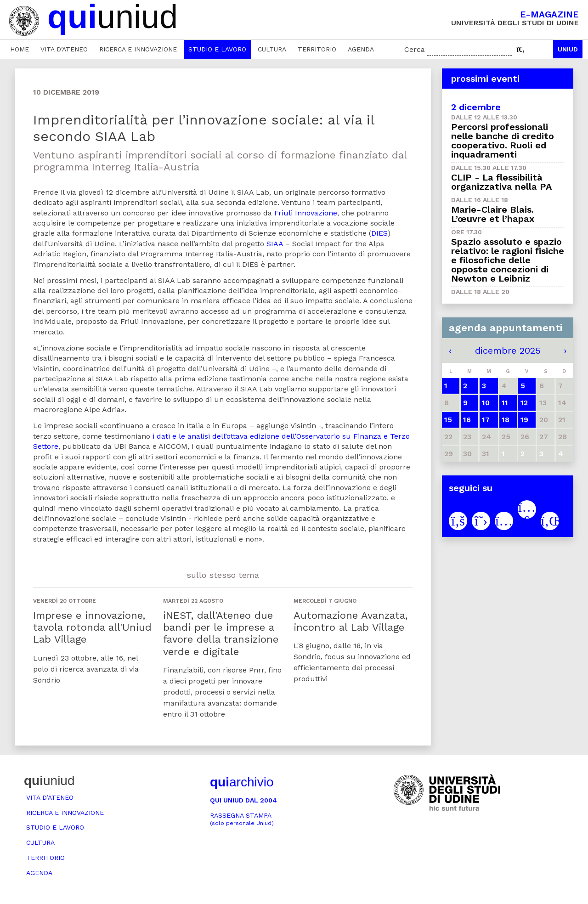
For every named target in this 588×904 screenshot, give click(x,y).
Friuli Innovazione (306, 213)
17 (486, 420)
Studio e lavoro (217, 49)
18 (506, 420)
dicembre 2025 (508, 350)
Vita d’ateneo (64, 49)
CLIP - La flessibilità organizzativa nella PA (501, 182)
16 (467, 420)
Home (20, 49)
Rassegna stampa (242, 819)
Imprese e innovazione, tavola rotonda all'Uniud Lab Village (92, 627)
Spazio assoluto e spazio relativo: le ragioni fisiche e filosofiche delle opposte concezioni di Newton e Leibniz (508, 260)
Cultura (272, 49)
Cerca (415, 49)
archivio (242, 782)
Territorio (317, 49)
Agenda (361, 49)
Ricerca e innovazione (138, 49)
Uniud (568, 49)
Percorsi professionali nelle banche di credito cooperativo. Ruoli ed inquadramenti (503, 141)
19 (524, 420)
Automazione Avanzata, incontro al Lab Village (351, 621)
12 (524, 403)
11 (505, 403)
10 (486, 403)
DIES (379, 233)
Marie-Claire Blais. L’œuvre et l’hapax (493, 214)
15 (448, 420)
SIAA (275, 244)
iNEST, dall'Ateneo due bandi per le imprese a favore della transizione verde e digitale (221, 633)
